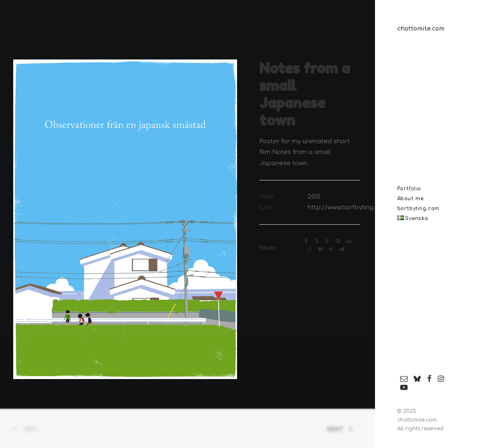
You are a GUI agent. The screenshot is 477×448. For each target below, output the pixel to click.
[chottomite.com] (427, 29)
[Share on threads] (327, 241)
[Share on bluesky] (320, 249)
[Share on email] (342, 249)
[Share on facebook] (306, 241)
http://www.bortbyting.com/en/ (355, 207)
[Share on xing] (331, 249)
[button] (404, 379)
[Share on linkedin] (349, 241)
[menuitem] (404, 379)
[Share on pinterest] (338, 241)
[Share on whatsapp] (310, 249)
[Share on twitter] (317, 241)
